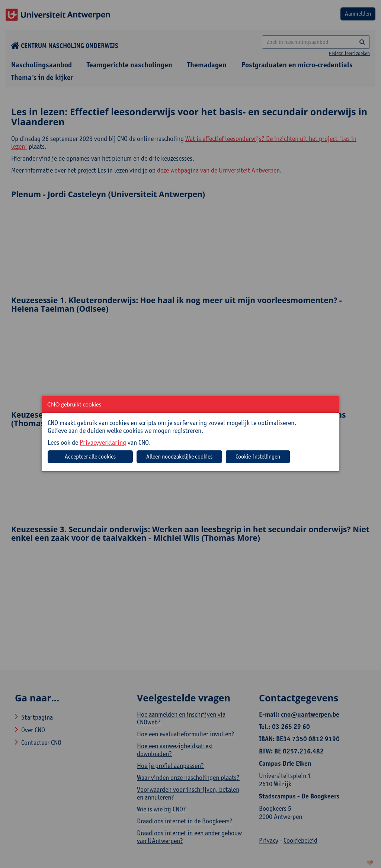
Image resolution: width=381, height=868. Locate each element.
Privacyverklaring (103, 442)
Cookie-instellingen (258, 456)
